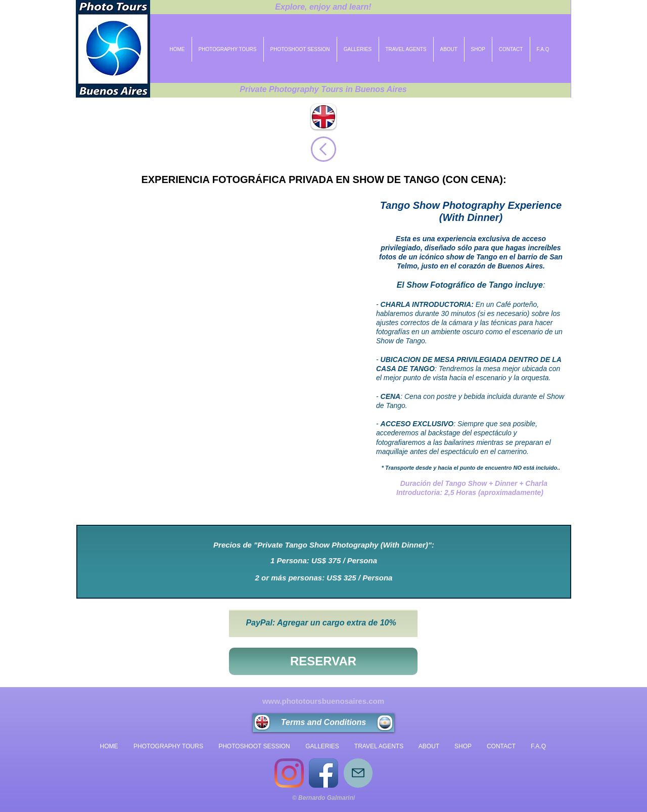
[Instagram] (289, 773)
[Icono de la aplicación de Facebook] (323, 773)
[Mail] (358, 773)
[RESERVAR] (323, 661)
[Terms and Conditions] (323, 723)
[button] (222, 355)
